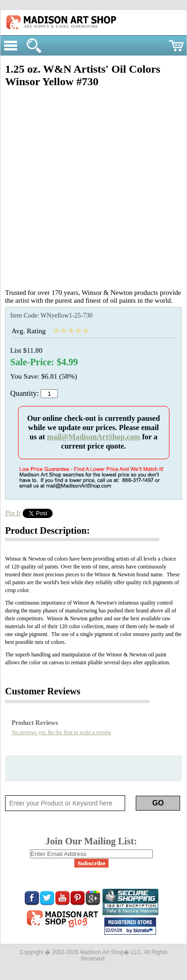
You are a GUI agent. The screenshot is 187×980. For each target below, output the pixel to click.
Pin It (13, 513)
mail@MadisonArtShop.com (94, 437)
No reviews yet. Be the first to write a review (61, 732)
